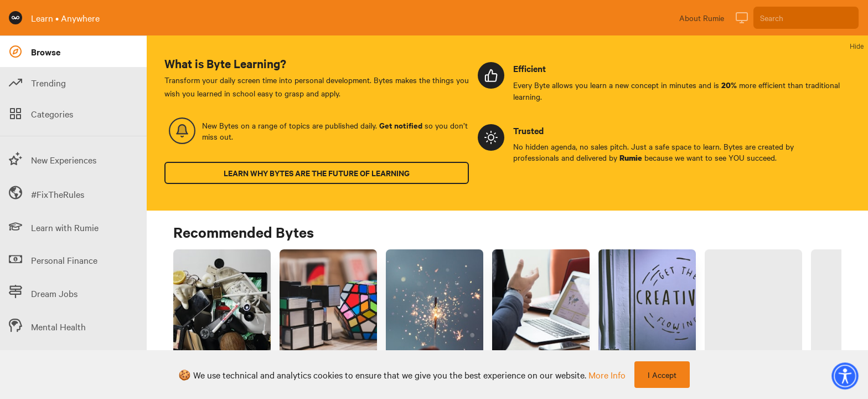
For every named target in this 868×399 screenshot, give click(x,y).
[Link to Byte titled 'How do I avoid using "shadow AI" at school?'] (753, 311)
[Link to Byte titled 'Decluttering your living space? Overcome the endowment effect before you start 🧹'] (222, 311)
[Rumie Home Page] (15, 18)
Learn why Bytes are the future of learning (317, 173)
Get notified (401, 125)
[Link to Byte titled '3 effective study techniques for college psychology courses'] (435, 311)
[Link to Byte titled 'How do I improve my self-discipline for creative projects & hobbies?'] (647, 311)
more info (607, 375)
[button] (845, 376)
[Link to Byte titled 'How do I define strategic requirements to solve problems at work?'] (328, 311)
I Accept (662, 375)
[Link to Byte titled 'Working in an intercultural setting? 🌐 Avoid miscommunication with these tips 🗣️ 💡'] (541, 311)
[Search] (806, 18)
